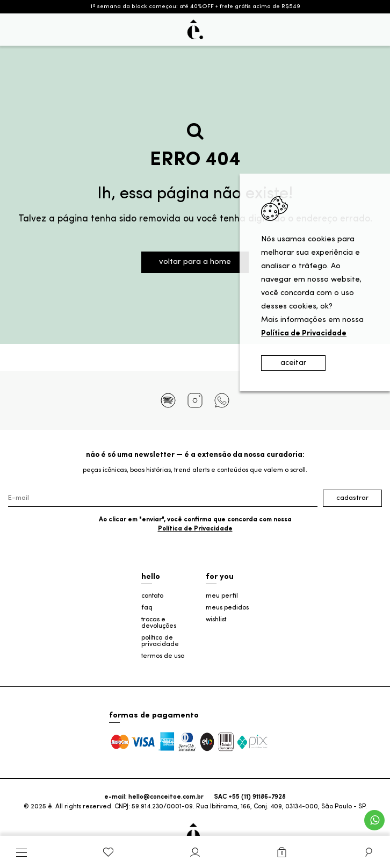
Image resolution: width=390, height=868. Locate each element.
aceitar (293, 363)
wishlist (216, 620)
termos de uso (163, 656)
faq (147, 608)
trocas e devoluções (159, 623)
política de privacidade (160, 641)
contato (152, 596)
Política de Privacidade (195, 529)
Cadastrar (352, 498)
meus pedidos (227, 608)
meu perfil (222, 596)
